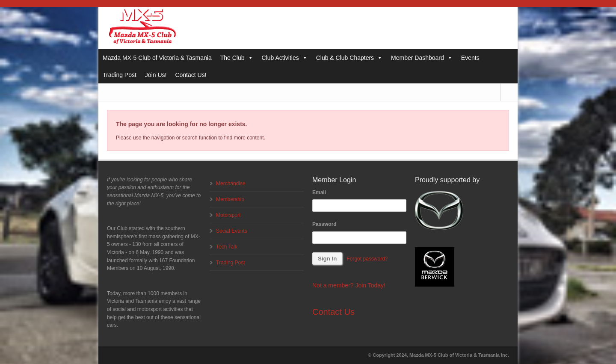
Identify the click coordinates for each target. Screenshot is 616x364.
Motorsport (228, 215)
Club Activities (285, 58)
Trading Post (120, 75)
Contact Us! (191, 75)
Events (470, 58)
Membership (230, 199)
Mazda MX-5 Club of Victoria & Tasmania (157, 58)
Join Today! (370, 285)
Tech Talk (227, 247)
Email (319, 192)
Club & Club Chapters (349, 58)
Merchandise (231, 183)
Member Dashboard (422, 58)
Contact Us (333, 312)
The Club (237, 58)
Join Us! (156, 75)
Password (324, 224)
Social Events (232, 231)
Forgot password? (367, 259)
